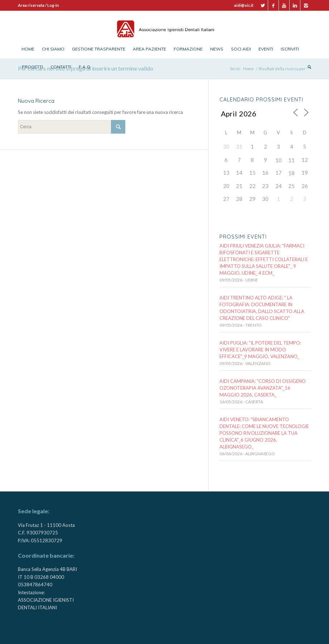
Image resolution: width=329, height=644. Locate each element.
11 (291, 160)
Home (248, 69)
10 (279, 160)
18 (291, 173)
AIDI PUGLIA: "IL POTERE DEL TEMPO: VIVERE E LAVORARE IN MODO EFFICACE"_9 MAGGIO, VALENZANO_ (260, 350)
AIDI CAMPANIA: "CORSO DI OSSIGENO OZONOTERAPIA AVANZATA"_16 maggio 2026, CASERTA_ (263, 388)
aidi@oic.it (244, 5)
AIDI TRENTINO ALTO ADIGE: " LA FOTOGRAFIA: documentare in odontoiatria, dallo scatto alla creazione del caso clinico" (262, 308)
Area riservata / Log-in (38, 5)
